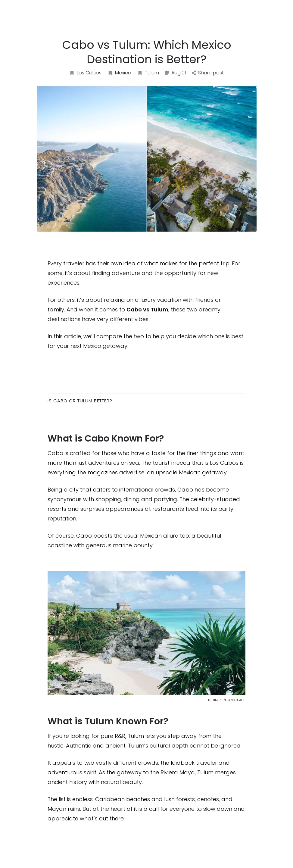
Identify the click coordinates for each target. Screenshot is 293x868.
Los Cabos (85, 73)
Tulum (148, 73)
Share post (208, 73)
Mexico (119, 73)
